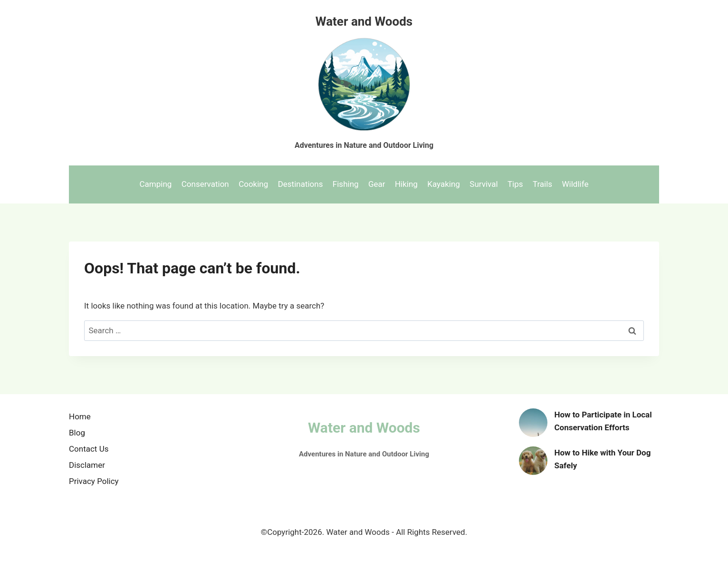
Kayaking (444, 184)
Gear (377, 184)
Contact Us (89, 449)
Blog (77, 433)
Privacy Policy (94, 481)
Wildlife (575, 184)
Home (80, 416)
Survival (484, 184)
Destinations (301, 184)
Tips (515, 184)
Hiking (406, 184)
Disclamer (87, 465)
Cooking (253, 184)
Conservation (205, 184)
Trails (542, 184)
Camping (156, 184)
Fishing (346, 184)
